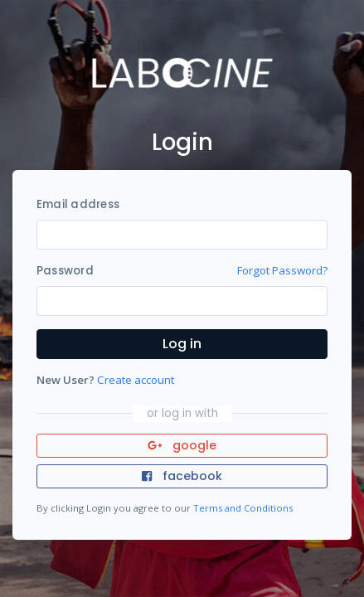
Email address (78, 204)
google (182, 445)
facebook (182, 476)
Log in (182, 344)
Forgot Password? (282, 270)
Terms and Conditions (243, 508)
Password (65, 271)
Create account (136, 380)
